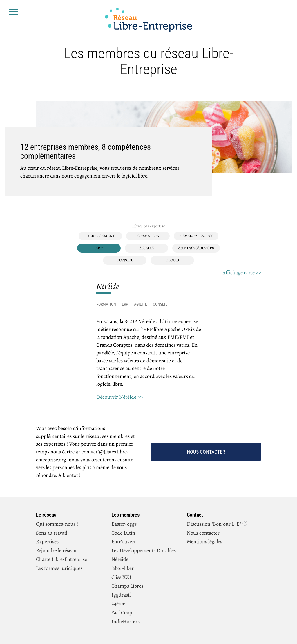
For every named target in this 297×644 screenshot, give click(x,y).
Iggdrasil (121, 595)
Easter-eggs (124, 524)
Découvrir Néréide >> (119, 397)
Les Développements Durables (144, 550)
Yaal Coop (122, 612)
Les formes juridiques (59, 568)
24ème (118, 603)
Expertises (47, 541)
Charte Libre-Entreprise (61, 559)
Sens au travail (51, 533)
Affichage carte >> (242, 272)
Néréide (120, 559)
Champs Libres (127, 586)
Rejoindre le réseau (56, 550)
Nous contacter (206, 452)
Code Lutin (123, 533)
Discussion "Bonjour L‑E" (214, 524)
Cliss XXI (121, 577)
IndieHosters (125, 621)
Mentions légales (204, 541)
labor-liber (123, 568)
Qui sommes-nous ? (57, 524)
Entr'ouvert (124, 541)
